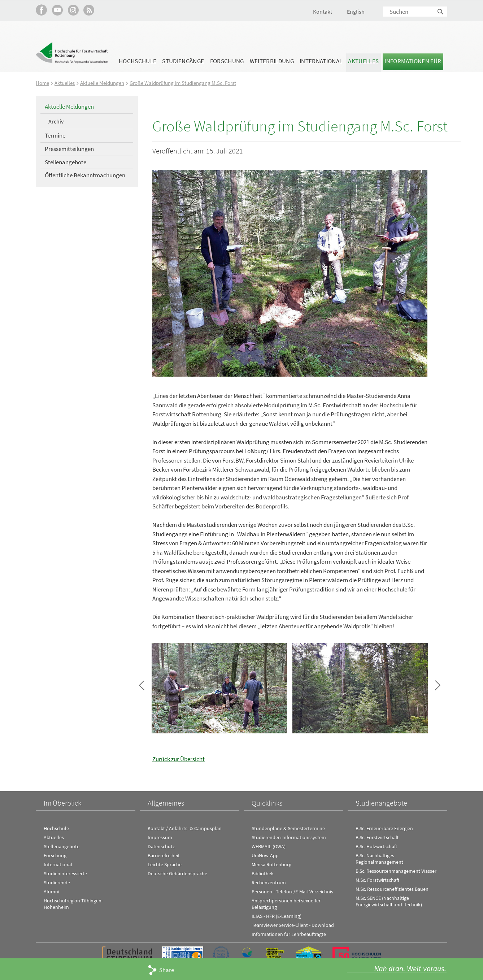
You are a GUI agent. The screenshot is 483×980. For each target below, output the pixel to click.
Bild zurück (142, 685)
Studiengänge (183, 61)
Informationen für (413, 61)
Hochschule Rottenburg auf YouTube (57, 10)
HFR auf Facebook (41, 10)
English (356, 12)
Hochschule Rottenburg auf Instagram (73, 10)
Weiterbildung (272, 61)
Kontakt (323, 12)
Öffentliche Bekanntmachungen (85, 175)
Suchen (441, 12)
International (321, 61)
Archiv (56, 121)
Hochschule (138, 61)
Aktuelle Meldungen (102, 83)
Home (42, 83)
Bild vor (438, 685)
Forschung (227, 61)
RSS (89, 10)
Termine (55, 135)
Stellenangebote (66, 162)
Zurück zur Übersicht (179, 759)
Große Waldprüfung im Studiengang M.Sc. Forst (183, 83)
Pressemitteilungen (69, 148)
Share (167, 970)
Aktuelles (363, 61)
